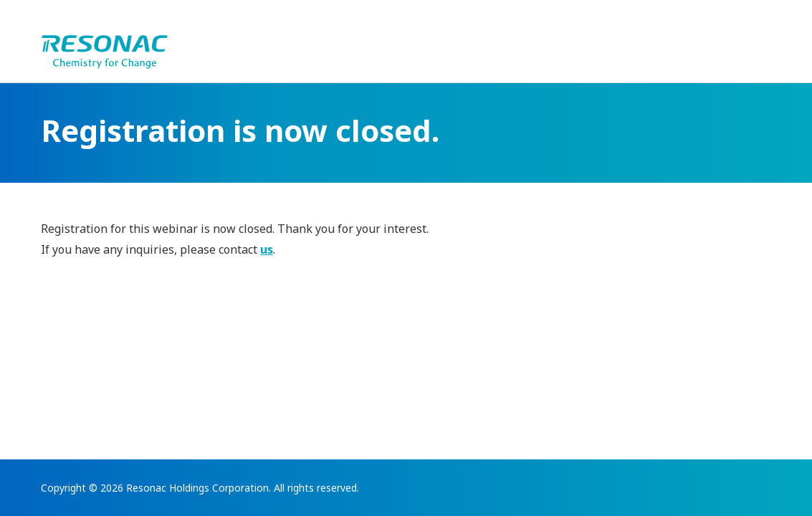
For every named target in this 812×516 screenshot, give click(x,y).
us (267, 249)
